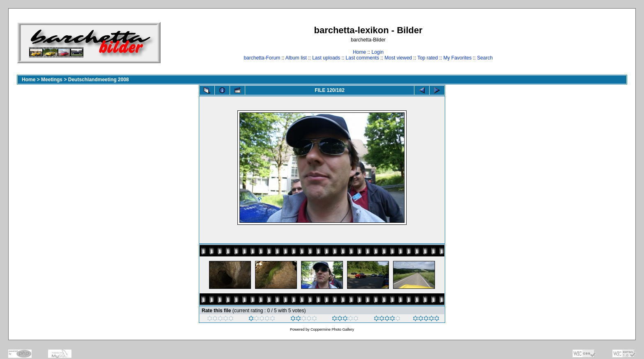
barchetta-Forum (262, 58)
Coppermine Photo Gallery (332, 329)
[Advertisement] (601, 42)
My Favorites (458, 58)
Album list (296, 58)
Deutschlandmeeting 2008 (99, 80)
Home (359, 52)
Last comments (362, 58)
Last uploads (326, 58)
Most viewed (398, 58)
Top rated (428, 58)
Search (485, 58)
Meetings (52, 80)
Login (377, 52)
